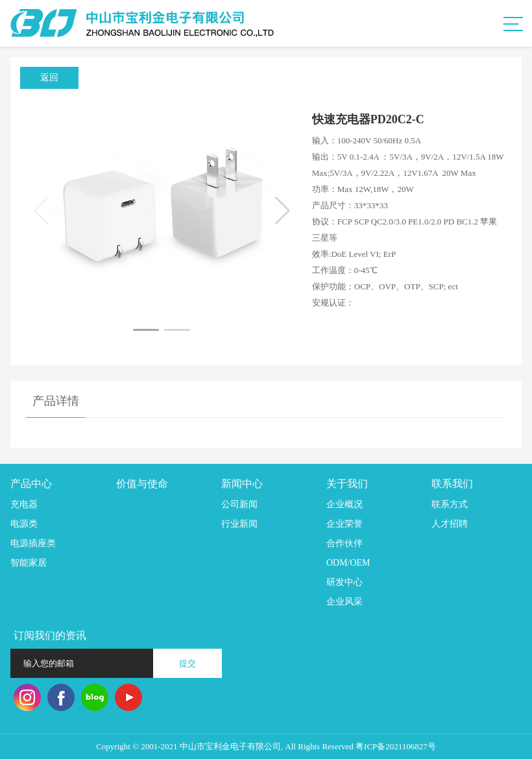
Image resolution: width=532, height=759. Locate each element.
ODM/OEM (348, 563)
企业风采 (345, 602)
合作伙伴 (345, 543)
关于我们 (347, 484)
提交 (187, 663)
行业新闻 (239, 524)
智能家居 (29, 563)
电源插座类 (33, 543)
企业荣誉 (345, 524)
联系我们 (452, 484)
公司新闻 (239, 504)
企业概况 (345, 504)
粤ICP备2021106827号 (396, 746)
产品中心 (31, 484)
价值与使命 (142, 484)
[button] (146, 330)
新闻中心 (242, 484)
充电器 (24, 504)
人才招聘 (450, 524)
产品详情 (56, 401)
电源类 (24, 524)
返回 (49, 78)
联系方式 (450, 504)
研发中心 (345, 582)
